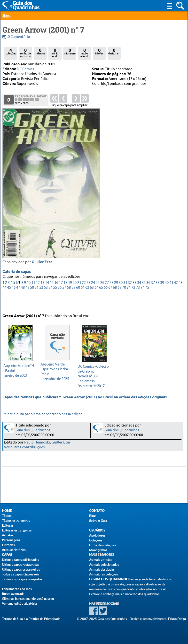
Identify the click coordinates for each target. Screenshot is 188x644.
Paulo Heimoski (37, 442)
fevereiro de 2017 (93, 375)
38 (157, 299)
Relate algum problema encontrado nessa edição (43, 414)
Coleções (96, 540)
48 (23, 304)
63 (92, 304)
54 (50, 304)
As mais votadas (101, 560)
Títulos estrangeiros (16, 521)
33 (134, 299)
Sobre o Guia (98, 521)
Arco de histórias (14, 550)
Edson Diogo (177, 619)
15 (52, 299)
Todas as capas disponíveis (20, 574)
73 (138, 304)
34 (139, 299)
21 (79, 299)
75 (147, 304)
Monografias (98, 550)
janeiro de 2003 (19, 369)
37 (153, 299)
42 (176, 299)
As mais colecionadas (104, 565)
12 (38, 299)
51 (37, 304)
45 (9, 304)
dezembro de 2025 (56, 370)
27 (107, 299)
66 (106, 304)
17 (61, 299)
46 (14, 304)
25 (98, 299)
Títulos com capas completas (22, 579)
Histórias (8, 545)
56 (60, 304)
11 (33, 299)
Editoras (8, 525)
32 (130, 299)
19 (70, 299)
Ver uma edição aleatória (19, 603)
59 (73, 304)
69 (119, 304)
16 (56, 299)
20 (75, 299)
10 (29, 299)
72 (133, 304)
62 (87, 304)
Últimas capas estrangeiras (21, 569)
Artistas (8, 535)
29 (116, 299)
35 (144, 299)
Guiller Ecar (42, 278)
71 (129, 304)
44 (4, 304)
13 (42, 299)
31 (125, 299)
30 (121, 299)
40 (167, 299)
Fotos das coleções (102, 545)
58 (69, 304)
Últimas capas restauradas (21, 565)
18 (65, 299)
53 (46, 304)
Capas (7, 555)
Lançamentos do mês (17, 589)
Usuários (97, 530)
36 (148, 299)
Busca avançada (13, 594)
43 (180, 299)
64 (96, 304)
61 (83, 304)
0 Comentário (19, 37)
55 (55, 304)
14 (47, 299)
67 (110, 304)
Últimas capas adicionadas (20, 560)
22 (84, 299)
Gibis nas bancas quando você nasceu (28, 599)
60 (78, 304)
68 (115, 304)
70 (124, 304)
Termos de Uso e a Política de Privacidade (31, 619)
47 (18, 304)
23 (88, 299)
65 (101, 304)
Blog (92, 516)
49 (27, 304)
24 (93, 299)
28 (111, 299)
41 (171, 299)
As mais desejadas (102, 569)
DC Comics (25, 69)
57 (64, 304)
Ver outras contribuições (24, 447)
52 (41, 304)
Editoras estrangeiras (17, 530)
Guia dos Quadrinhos (33, 430)
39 (162, 299)
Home (7, 511)
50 (32, 304)
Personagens (11, 540)
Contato (97, 511)
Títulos (7, 516)
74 (142, 304)
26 (102, 299)
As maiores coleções (104, 574)
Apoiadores (97, 535)
